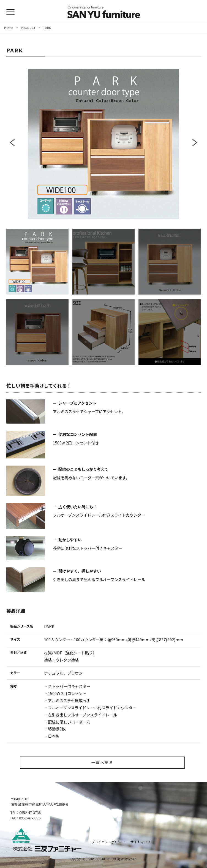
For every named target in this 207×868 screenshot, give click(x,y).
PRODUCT (28, 27)
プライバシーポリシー (108, 842)
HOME (10, 27)
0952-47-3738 (30, 813)
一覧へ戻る (102, 762)
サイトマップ (140, 842)
